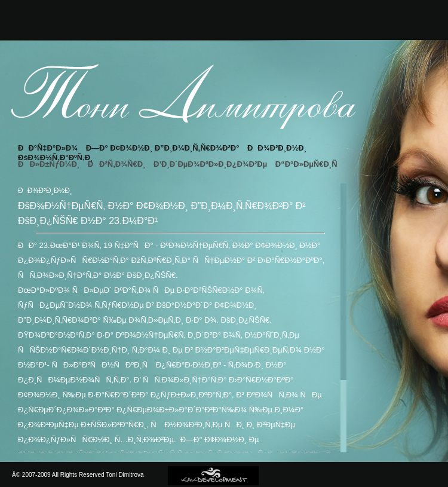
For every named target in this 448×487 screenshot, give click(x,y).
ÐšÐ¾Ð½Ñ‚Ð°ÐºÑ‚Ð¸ (56, 157)
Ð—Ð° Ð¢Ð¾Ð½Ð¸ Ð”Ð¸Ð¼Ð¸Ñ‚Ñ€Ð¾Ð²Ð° (163, 148)
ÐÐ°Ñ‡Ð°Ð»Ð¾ (48, 148)
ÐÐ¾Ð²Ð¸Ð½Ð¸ (277, 148)
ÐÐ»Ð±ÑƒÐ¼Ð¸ (49, 164)
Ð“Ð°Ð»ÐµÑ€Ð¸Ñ (309, 164)
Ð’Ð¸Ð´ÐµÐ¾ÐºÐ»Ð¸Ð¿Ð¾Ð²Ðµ (210, 164)
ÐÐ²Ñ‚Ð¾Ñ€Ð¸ (117, 164)
